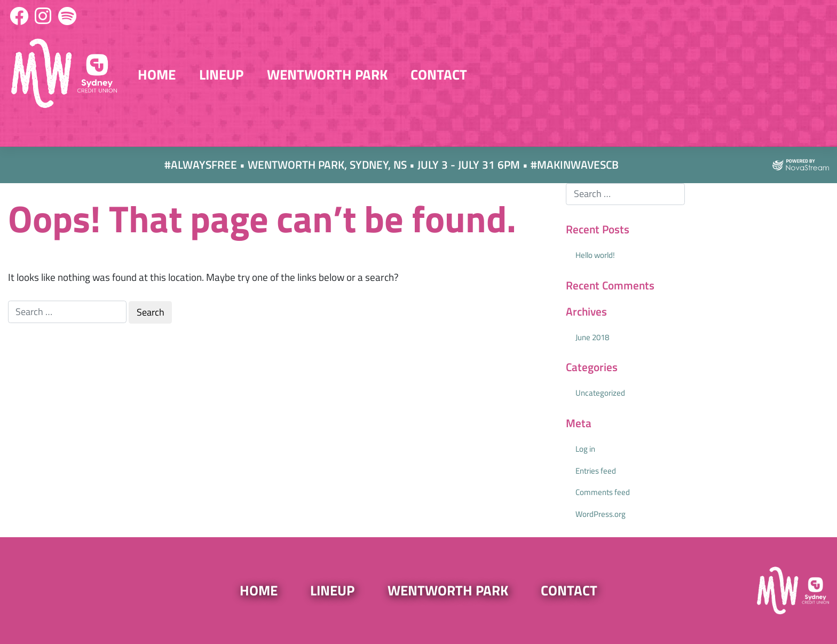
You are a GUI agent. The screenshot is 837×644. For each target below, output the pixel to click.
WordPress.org (601, 514)
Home (157, 74)
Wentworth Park (327, 74)
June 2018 (592, 337)
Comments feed (603, 492)
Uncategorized (600, 393)
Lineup (221, 74)
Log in (585, 449)
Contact (439, 74)
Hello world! (595, 255)
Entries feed (596, 471)
